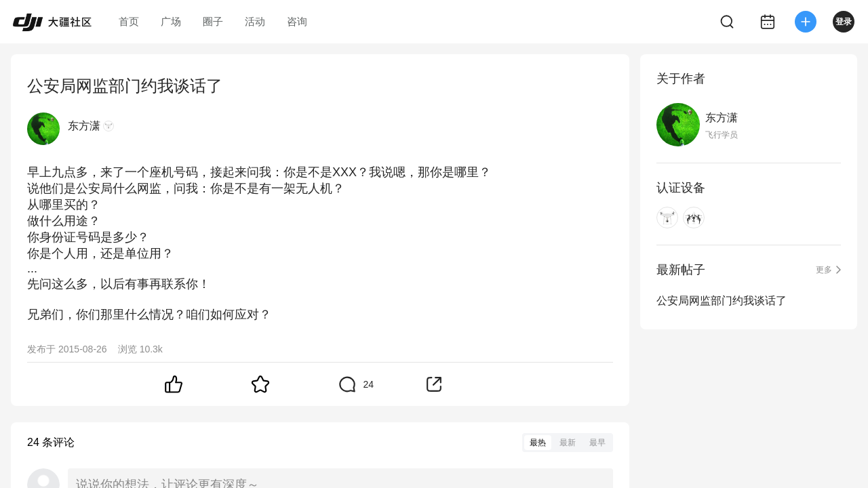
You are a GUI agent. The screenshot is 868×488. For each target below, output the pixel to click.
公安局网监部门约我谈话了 (722, 301)
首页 (129, 21)
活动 (255, 21)
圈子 (213, 21)
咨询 (297, 21)
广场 (171, 21)
